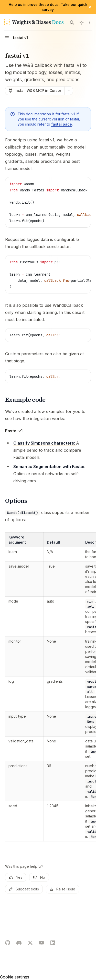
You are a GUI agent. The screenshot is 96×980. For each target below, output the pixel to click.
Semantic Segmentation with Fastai (49, 467)
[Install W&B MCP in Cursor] (35, 91)
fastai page (62, 124)
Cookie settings (15, 977)
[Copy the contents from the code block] (75, 184)
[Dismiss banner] (90, 7)
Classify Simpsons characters (44, 443)
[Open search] (72, 22)
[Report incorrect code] (67, 184)
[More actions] (89, 22)
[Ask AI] (83, 184)
